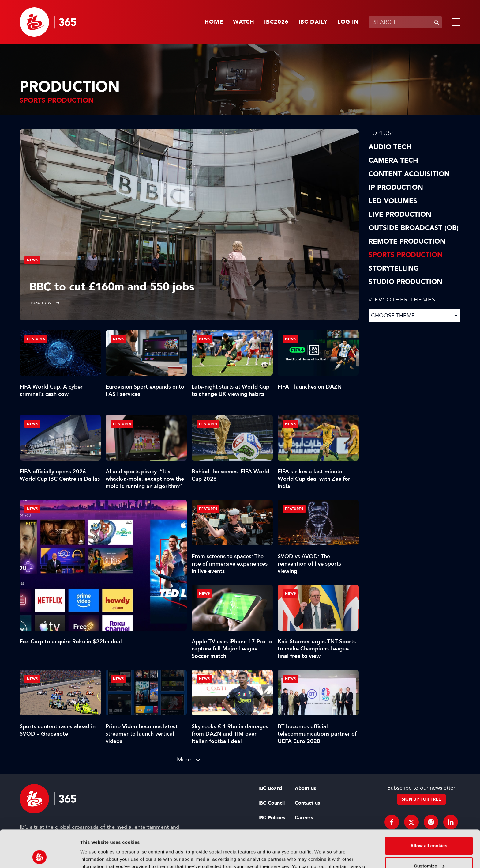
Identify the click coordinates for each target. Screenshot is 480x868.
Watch (244, 22)
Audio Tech (390, 147)
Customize (429, 831)
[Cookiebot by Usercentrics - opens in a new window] (40, 856)
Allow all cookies (429, 811)
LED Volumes (393, 201)
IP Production (396, 188)
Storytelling (394, 268)
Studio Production (405, 282)
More (184, 759)
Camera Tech (393, 161)
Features (36, 339)
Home (214, 22)
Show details (94, 856)
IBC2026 (276, 22)
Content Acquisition (409, 174)
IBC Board (270, 788)
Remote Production (407, 241)
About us (305, 788)
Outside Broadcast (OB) (414, 228)
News (32, 260)
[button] (455, 22)
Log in (348, 22)
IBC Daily (313, 22)
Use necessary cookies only (429, 851)
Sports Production (406, 255)
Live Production (400, 214)
